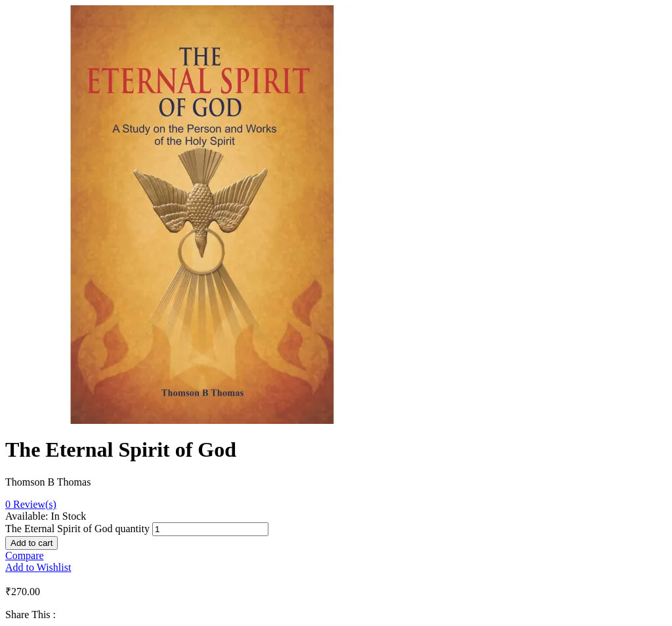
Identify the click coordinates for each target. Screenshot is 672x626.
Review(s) (31, 504)
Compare (25, 555)
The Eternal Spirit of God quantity (77, 529)
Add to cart (31, 543)
